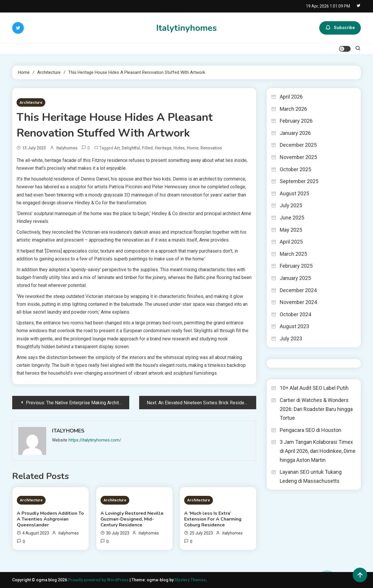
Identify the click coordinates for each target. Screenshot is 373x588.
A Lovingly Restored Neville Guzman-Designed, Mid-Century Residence (132, 519)
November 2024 (298, 302)
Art (117, 148)
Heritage (163, 148)
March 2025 (293, 254)
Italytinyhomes (186, 28)
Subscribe (340, 28)
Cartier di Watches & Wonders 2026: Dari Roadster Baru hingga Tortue (316, 409)
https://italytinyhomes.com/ (95, 440)
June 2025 (292, 218)
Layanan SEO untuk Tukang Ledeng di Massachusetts (311, 476)
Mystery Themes (190, 580)
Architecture (31, 102)
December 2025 (298, 145)
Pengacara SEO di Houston (311, 430)
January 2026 (295, 133)
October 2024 (295, 314)
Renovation (211, 148)
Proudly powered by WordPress (99, 580)
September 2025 (299, 181)
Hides (179, 148)
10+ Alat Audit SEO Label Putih (314, 388)
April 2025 (291, 242)
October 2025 (295, 169)
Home (193, 148)
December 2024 (298, 290)
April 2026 (291, 97)
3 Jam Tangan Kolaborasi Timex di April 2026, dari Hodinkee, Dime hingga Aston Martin (318, 451)
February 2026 (296, 121)
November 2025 (298, 157)
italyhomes (67, 148)
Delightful (131, 148)
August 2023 (294, 326)
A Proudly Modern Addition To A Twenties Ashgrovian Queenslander (50, 519)
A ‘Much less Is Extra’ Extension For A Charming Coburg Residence (213, 519)
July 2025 (291, 205)
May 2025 (291, 230)
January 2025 (295, 278)
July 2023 (291, 338)
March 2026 (293, 109)
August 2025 (294, 193)
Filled (147, 148)
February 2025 (296, 266)
